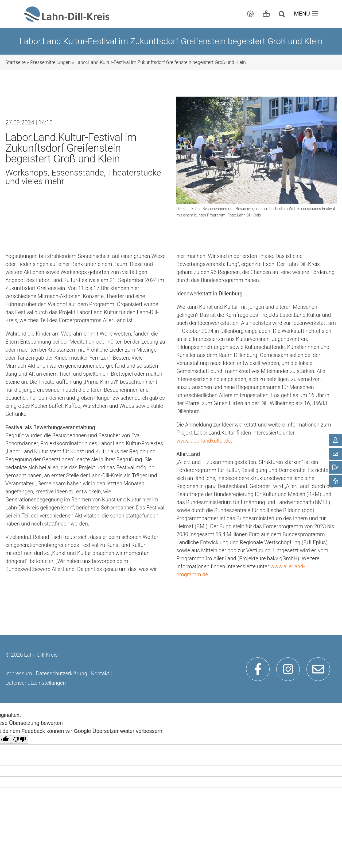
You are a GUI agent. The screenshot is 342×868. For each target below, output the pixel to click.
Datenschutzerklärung (61, 673)
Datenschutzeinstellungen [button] (36, 683)
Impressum (19, 673)
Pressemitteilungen (50, 62)
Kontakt (100, 673)
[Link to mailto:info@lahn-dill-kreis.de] (318, 669)
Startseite (15, 62)
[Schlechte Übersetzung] (20, 739)
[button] (283, 14)
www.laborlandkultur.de (204, 441)
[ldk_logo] (67, 9)
